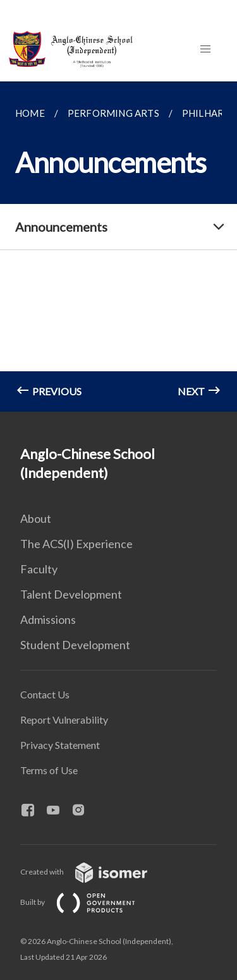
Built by (88, 902)
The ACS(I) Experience (76, 544)
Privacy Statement (60, 745)
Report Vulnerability (64, 720)
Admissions (48, 619)
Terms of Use (49, 770)
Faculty (39, 569)
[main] (118, 247)
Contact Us (45, 694)
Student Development (75, 645)
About (36, 518)
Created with (94, 872)
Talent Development (71, 594)
